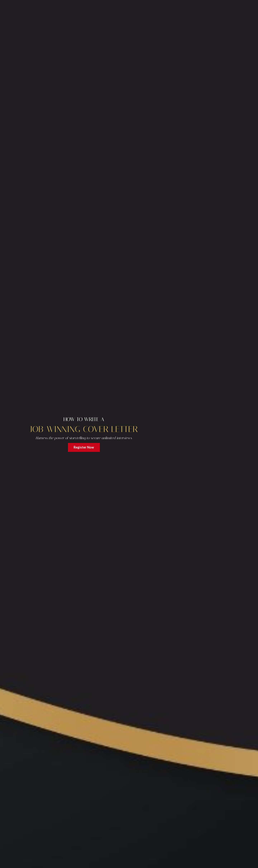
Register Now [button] (84, 447)
